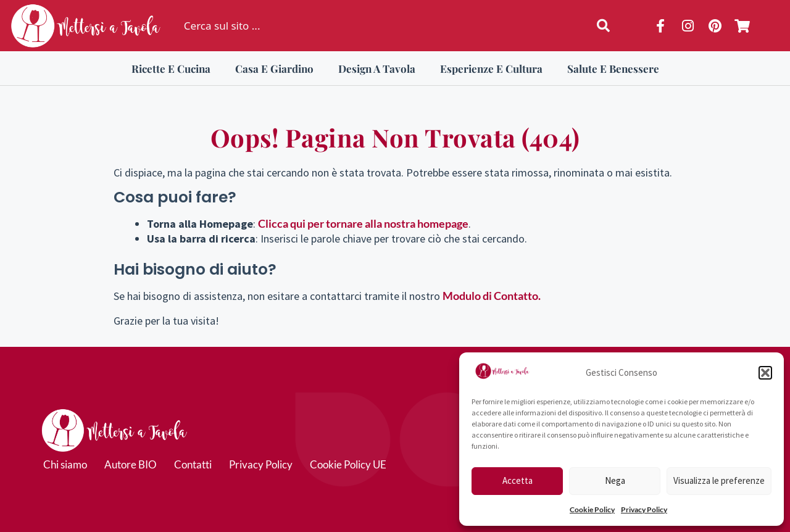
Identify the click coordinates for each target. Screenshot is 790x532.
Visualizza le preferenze (719, 480)
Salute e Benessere (613, 69)
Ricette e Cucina (171, 69)
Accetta (518, 480)
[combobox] (374, 26)
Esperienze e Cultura (491, 69)
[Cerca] (606, 26)
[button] (765, 373)
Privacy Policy (644, 509)
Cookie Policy (592, 509)
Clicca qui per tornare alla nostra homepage (363, 223)
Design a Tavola (377, 69)
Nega (615, 480)
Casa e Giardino (274, 69)
